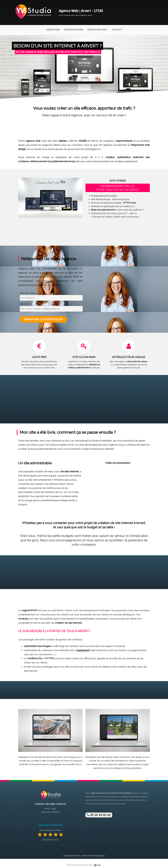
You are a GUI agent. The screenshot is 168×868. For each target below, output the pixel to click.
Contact (117, 30)
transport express (41, 764)
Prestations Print (97, 30)
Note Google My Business (50, 830)
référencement (39, 161)
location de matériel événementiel (122, 764)
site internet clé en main (113, 800)
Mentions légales (98, 856)
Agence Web (53, 30)
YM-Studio (76, 856)
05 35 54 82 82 (99, 815)
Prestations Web (73, 30)
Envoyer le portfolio (43, 319)
